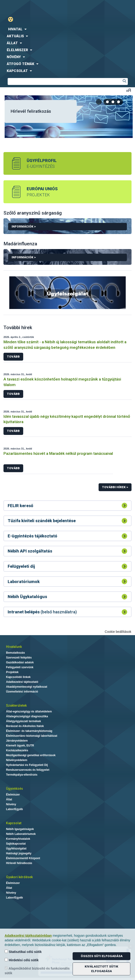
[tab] (108, 102)
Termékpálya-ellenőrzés (22, 775)
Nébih (34, 7)
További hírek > (115, 487)
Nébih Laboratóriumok (21, 834)
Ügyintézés (14, 789)
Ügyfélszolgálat (16, 849)
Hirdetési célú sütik (22, 960)
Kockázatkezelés (17, 750)
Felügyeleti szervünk (20, 667)
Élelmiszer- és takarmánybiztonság (29, 731)
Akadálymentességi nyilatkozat (27, 687)
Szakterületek (16, 705)
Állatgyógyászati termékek (24, 721)
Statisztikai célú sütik (23, 952)
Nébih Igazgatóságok (20, 829)
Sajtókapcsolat (16, 844)
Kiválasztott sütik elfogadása (101, 969)
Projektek (12, 672)
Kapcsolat (14, 823)
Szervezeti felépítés (19, 658)
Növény (11, 804)
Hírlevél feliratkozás (31, 111)
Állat (9, 799)
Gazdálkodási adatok (20, 662)
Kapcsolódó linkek (18, 677)
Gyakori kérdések (19, 877)
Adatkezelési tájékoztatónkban (28, 936)
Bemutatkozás (15, 653)
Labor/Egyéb (14, 809)
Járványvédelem (17, 741)
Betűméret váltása (129, 90)
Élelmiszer (13, 795)
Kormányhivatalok (18, 839)
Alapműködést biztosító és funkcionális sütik (37, 971)
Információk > (69, 228)
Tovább (13, 357)
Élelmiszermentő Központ (23, 858)
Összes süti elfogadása (102, 956)
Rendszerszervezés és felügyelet (28, 770)
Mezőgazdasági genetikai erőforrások (31, 755)
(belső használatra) (42, 612)
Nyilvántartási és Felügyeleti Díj (27, 765)
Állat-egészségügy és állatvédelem (29, 712)
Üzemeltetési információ (22, 692)
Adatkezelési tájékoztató (22, 682)
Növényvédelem (17, 760)
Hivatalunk (14, 647)
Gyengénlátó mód (12, 19)
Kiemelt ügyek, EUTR (20, 746)
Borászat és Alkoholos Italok (25, 726)
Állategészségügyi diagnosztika (27, 716)
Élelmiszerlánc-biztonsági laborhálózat (32, 736)
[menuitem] (67, 29)
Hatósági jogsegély (19, 853)
